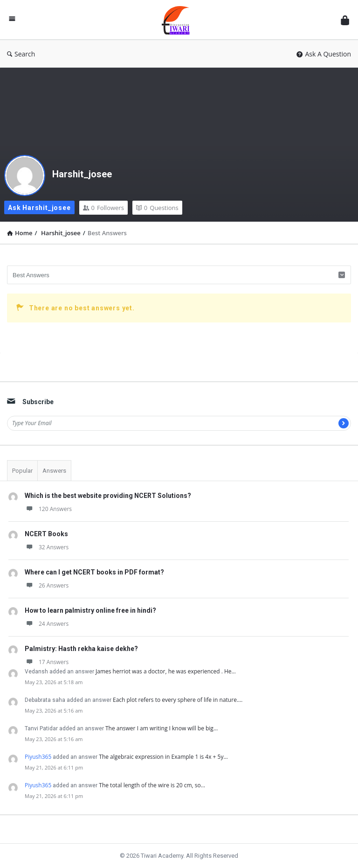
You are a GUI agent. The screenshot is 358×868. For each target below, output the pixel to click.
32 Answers (47, 547)
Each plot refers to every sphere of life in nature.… (178, 700)
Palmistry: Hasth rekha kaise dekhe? (81, 649)
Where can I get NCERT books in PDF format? (94, 572)
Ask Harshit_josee (39, 208)
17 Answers (47, 662)
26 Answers (47, 585)
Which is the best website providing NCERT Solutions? (108, 496)
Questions (157, 208)
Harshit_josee (82, 174)
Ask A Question (324, 54)
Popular (22, 471)
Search (21, 54)
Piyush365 (38, 757)
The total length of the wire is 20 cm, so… (152, 785)
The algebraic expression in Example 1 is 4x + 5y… (163, 757)
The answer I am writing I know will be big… (162, 728)
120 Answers (48, 509)
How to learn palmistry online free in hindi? (90, 610)
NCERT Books (46, 534)
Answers (54, 471)
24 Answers (47, 624)
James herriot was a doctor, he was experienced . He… (166, 671)
